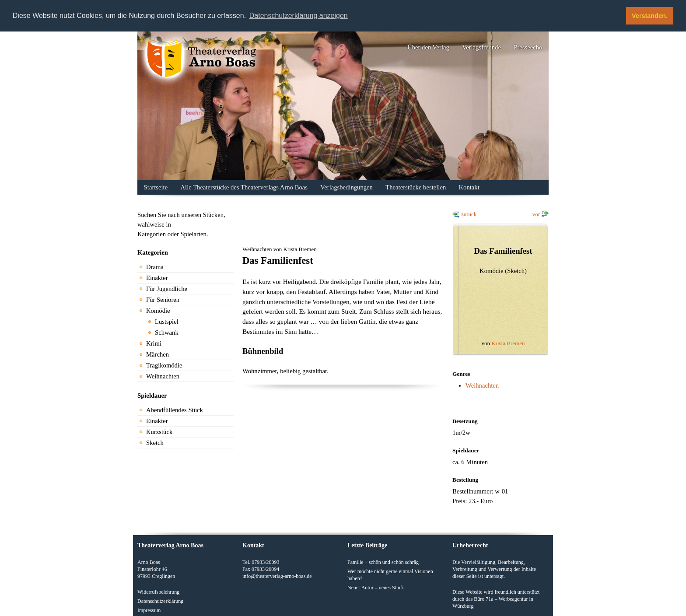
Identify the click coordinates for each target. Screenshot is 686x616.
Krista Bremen (508, 343)
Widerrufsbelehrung (158, 591)
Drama (155, 267)
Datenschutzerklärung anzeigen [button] (299, 16)
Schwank (167, 332)
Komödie (158, 311)
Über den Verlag (428, 47)
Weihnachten (163, 376)
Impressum (149, 610)
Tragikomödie (164, 365)
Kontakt (469, 187)
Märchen (157, 354)
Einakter (157, 278)
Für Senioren (163, 300)
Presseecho (528, 47)
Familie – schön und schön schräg (383, 562)
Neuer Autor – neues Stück (376, 587)
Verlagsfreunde (481, 47)
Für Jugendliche (167, 289)
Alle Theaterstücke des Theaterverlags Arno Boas (244, 187)
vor (536, 214)
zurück (469, 214)
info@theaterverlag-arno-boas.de (277, 576)
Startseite (156, 187)
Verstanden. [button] (650, 16)
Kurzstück (159, 432)
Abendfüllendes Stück (175, 410)
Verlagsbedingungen (346, 187)
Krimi (154, 343)
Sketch (155, 443)
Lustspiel (167, 322)
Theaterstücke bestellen (416, 187)
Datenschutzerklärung (160, 601)
